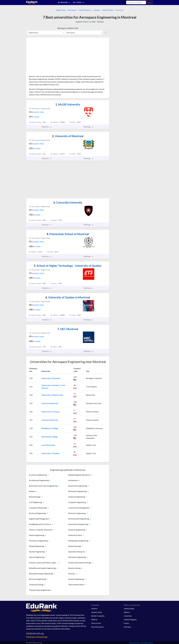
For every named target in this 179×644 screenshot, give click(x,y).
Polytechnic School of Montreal (68, 234)
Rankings (88, 127)
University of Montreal (68, 136)
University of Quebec (51, 453)
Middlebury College (50, 428)
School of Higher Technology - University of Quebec (68, 266)
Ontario (94, 609)
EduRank (100, 22)
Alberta (94, 619)
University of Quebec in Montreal (68, 297)
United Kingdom (130, 619)
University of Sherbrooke (52, 395)
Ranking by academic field (68, 28)
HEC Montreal (68, 329)
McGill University (68, 104)
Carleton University (50, 420)
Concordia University (68, 202)
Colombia (128, 616)
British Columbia (98, 616)
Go (106, 33)
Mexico (127, 612)
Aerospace (72, 10)
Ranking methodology (37, 637)
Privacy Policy (147, 643)
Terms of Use (134, 643)
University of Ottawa (51, 412)
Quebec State (108, 10)
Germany (127, 627)
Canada (97, 10)
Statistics (47, 127)
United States (129, 609)
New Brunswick (97, 627)
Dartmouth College (50, 437)
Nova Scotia (96, 623)
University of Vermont (51, 378)
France (126, 623)
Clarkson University (50, 403)
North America (85, 10)
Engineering (61, 10)
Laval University (48, 445)
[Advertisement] (46, 57)
